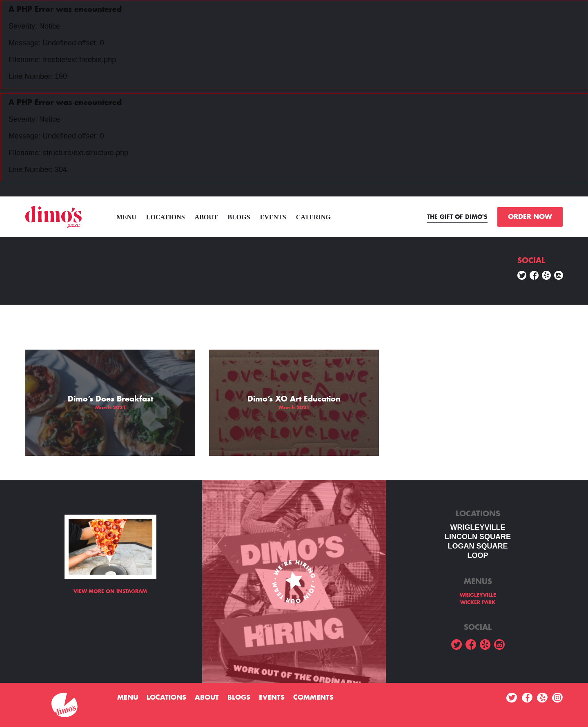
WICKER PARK (478, 602)
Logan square (478, 546)
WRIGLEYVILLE (478, 527)
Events (273, 217)
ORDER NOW (530, 217)
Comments (313, 698)
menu (126, 217)
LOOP (478, 555)
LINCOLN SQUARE (478, 537)
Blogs (239, 217)
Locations (166, 217)
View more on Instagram (110, 591)
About (206, 217)
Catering (313, 217)
